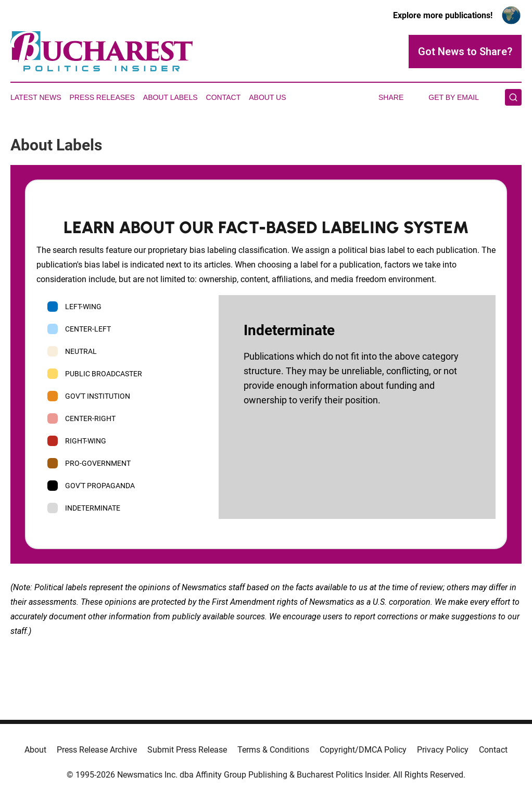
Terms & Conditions (273, 750)
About (35, 750)
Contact (224, 97)
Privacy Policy (443, 750)
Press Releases (102, 97)
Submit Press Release (187, 750)
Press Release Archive (97, 750)
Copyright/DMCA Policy (363, 750)
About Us (267, 97)
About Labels (170, 97)
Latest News (36, 97)
